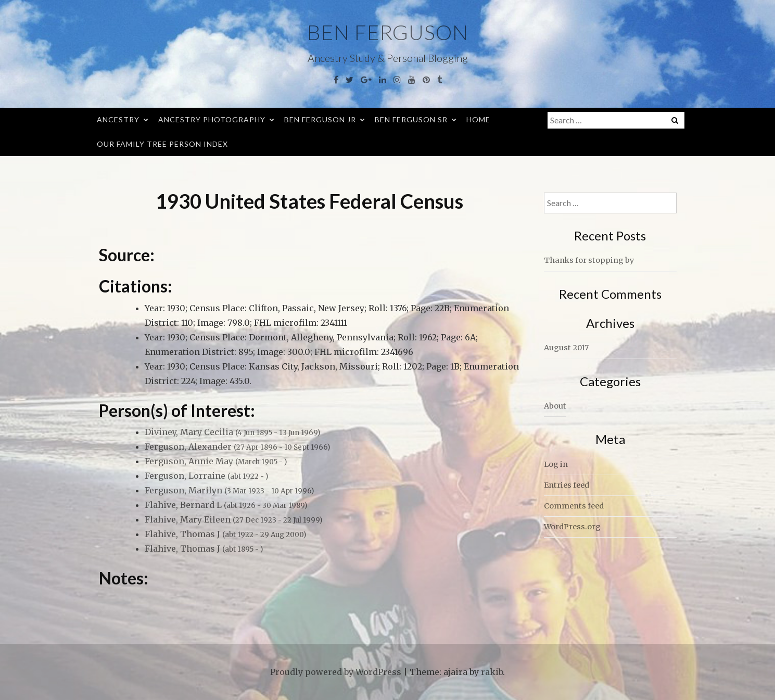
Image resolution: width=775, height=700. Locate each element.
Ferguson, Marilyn (229, 490)
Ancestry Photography (212, 119)
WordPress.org (572, 527)
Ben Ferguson (388, 32)
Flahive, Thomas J (225, 534)
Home (478, 119)
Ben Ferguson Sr (411, 119)
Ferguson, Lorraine (206, 476)
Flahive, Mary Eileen (233, 519)
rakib (492, 672)
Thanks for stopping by (589, 260)
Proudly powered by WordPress (336, 672)
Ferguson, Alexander (237, 447)
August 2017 (566, 348)
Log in (556, 464)
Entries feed (567, 485)
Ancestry (118, 119)
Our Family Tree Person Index (162, 144)
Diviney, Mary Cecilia (232, 432)
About (555, 406)
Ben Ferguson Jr (320, 119)
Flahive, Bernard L (226, 505)
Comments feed (574, 506)
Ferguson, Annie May (216, 461)
